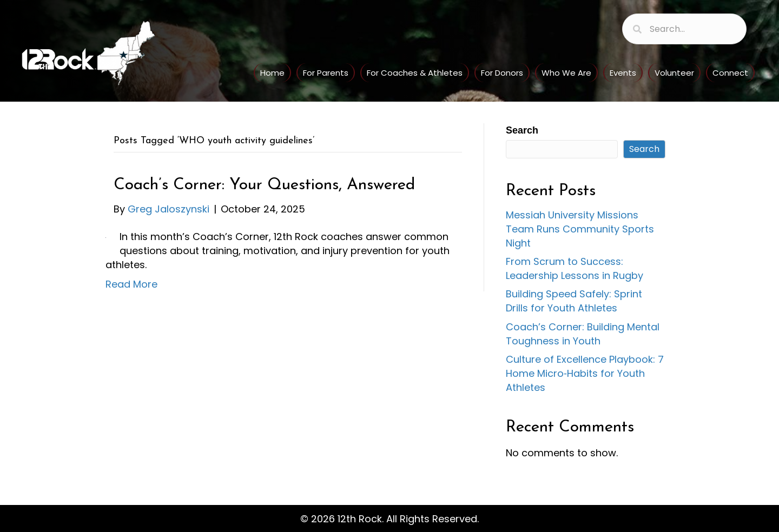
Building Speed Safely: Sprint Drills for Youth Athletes (574, 301)
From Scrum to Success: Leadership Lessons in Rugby (575, 268)
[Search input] (684, 29)
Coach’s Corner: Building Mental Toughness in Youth (583, 334)
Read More (131, 284)
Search (522, 130)
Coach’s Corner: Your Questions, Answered (264, 185)
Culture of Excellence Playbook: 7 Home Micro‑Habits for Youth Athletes (585, 373)
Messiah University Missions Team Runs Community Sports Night (580, 229)
